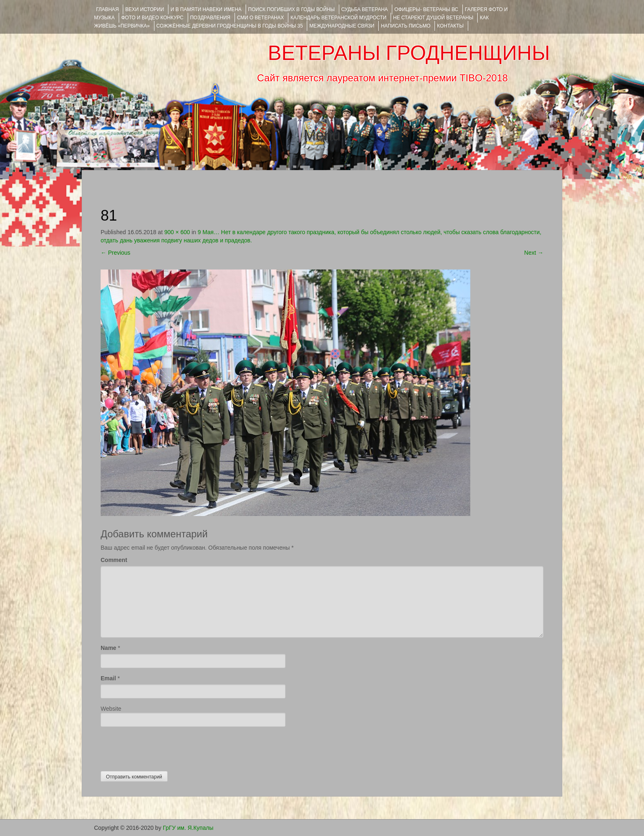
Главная (107, 9)
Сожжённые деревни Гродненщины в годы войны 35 (230, 26)
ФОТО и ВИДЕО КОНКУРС (152, 18)
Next (534, 253)
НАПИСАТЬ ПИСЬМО (406, 26)
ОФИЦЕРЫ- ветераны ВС (426, 9)
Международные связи (342, 26)
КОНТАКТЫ (450, 26)
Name (108, 648)
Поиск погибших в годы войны (291, 9)
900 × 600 (177, 232)
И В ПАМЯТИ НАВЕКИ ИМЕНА (206, 9)
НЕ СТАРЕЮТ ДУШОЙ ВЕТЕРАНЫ (433, 18)
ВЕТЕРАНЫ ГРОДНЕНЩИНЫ (409, 53)
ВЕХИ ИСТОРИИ (145, 9)
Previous (115, 253)
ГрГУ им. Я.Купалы (188, 828)
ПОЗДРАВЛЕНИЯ (210, 18)
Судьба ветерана (365, 9)
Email (108, 678)
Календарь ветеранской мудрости (338, 18)
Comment (114, 560)
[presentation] (163, 747)
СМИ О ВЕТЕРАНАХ (260, 18)
